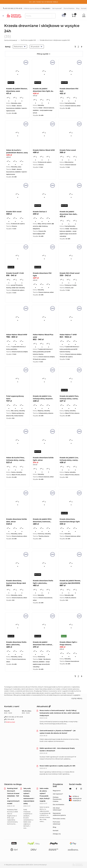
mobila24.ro (75, 801)
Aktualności (44, 706)
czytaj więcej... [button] (77, 698)
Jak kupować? (57, 8)
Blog (78, 8)
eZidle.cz (74, 796)
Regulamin (47, 8)
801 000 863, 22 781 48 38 (13, 8)
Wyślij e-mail (10, 722)
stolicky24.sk (75, 798)
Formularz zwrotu (59, 819)
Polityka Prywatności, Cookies (57, 799)
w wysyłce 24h (28, 40)
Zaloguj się (57, 834)
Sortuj (8, 47)
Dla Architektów (69, 8)
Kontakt (56, 830)
